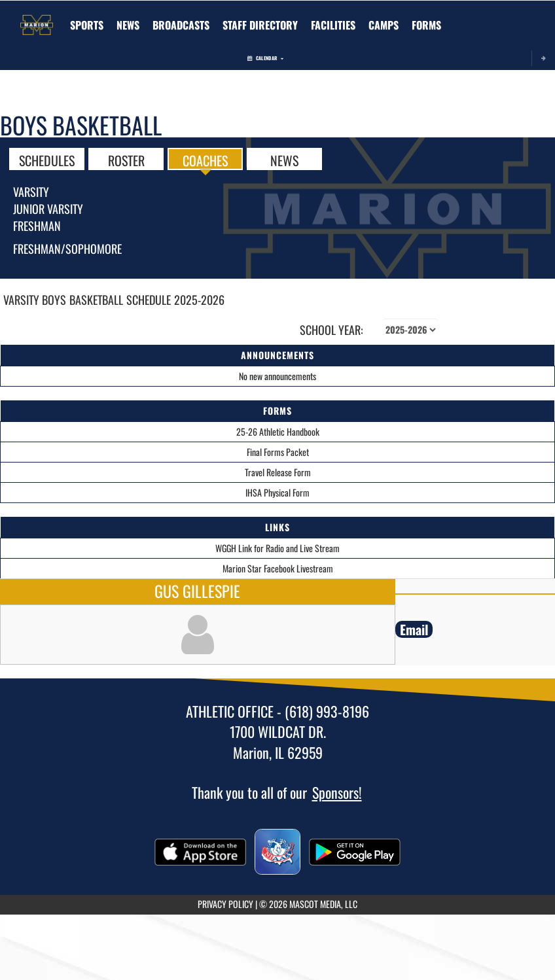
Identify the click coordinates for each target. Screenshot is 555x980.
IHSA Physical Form (277, 492)
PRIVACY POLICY (225, 904)
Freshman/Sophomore (67, 249)
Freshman (37, 226)
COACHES (205, 160)
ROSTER (126, 160)
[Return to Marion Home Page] (37, 17)
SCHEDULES (47, 160)
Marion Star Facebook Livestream (278, 568)
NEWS (284, 160)
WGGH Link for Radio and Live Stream (277, 548)
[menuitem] (128, 25)
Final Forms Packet (278, 452)
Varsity (31, 192)
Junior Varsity (48, 209)
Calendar (265, 58)
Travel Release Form (278, 472)
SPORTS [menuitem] (87, 25)
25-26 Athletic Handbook (278, 431)
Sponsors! (337, 792)
